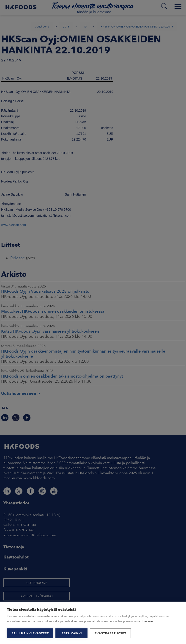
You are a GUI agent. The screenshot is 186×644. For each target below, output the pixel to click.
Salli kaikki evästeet (30, 633)
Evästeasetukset (110, 633)
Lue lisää (148, 621)
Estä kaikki (71, 633)
